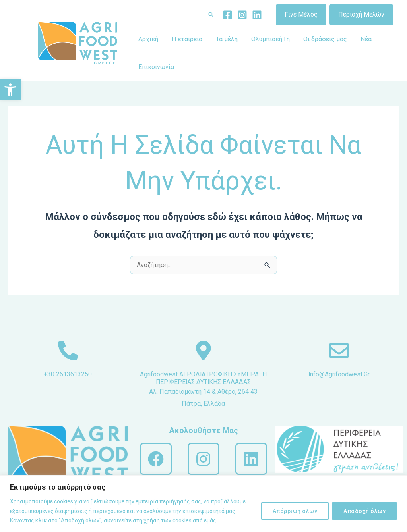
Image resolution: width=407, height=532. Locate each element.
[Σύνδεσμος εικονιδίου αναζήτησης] (211, 15)
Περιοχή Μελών (361, 14)
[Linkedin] (257, 15)
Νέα (362, 39)
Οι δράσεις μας (322, 39)
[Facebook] (228, 15)
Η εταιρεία (186, 39)
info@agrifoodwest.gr (339, 374)
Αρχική (148, 39)
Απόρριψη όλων (295, 511)
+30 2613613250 (68, 374)
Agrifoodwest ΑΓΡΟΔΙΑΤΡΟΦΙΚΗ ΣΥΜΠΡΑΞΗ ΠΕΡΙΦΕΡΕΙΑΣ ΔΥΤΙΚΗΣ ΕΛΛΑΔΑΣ (203, 382)
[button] (10, 90)
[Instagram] (242, 15)
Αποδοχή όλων (364, 511)
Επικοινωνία (156, 67)
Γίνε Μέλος (301, 14)
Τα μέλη (225, 39)
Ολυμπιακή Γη (268, 39)
